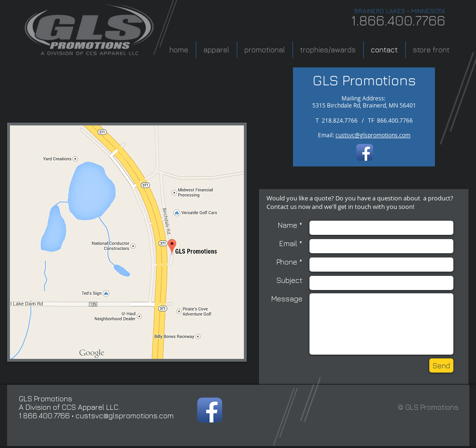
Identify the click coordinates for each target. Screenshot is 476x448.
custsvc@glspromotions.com (373, 135)
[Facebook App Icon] (365, 152)
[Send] (441, 365)
